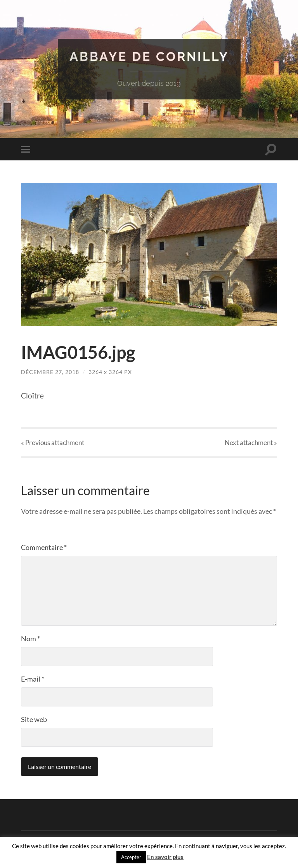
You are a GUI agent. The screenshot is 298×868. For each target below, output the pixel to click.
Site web (34, 719)
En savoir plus (165, 857)
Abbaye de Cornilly (149, 57)
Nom (30, 638)
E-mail (33, 679)
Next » (251, 443)
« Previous (53, 443)
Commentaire (44, 547)
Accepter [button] (131, 857)
